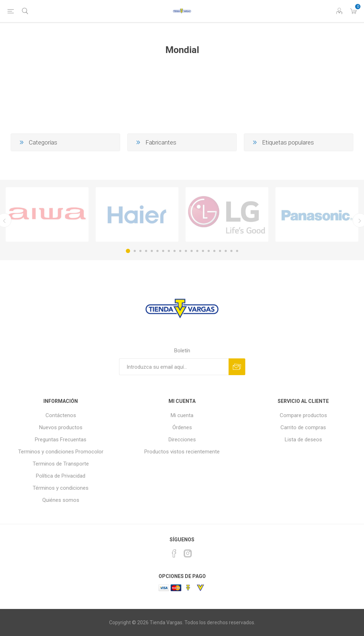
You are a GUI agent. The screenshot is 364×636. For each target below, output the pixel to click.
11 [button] (186, 251)
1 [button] (128, 251)
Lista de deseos (303, 440)
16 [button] (214, 251)
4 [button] (146, 251)
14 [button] (203, 251)
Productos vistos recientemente (182, 452)
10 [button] (180, 251)
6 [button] (157, 251)
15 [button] (209, 251)
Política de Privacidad (61, 476)
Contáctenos (61, 415)
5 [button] (152, 251)
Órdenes (182, 427)
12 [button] (192, 251)
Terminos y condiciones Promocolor (61, 452)
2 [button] (135, 251)
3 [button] (140, 251)
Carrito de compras (303, 427)
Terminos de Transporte (61, 464)
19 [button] (231, 251)
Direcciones (182, 440)
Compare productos (303, 415)
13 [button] (197, 251)
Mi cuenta (182, 415)
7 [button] (163, 251)
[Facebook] (174, 553)
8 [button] (169, 251)
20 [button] (237, 251)
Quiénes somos (61, 500)
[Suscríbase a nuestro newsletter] (174, 367)
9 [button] (175, 251)
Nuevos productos (61, 427)
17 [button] (220, 251)
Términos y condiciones (61, 488)
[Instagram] (188, 553)
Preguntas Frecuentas (61, 440)
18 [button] (226, 251)
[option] (47, 215)
